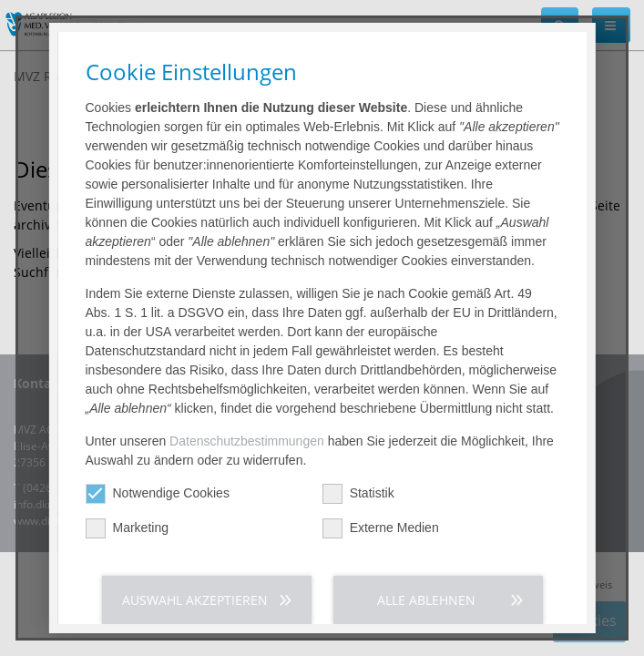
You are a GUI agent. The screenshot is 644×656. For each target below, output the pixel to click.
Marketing (126, 528)
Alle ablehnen (426, 600)
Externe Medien (380, 528)
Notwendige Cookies (157, 493)
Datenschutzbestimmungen (247, 441)
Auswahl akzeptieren (195, 600)
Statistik (358, 493)
